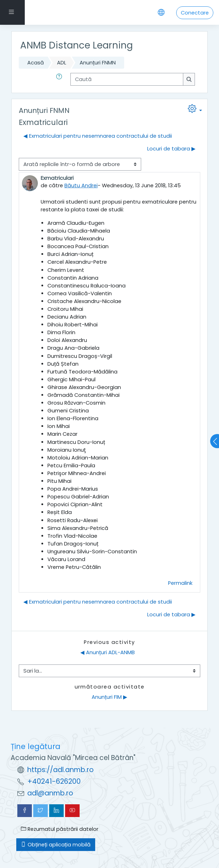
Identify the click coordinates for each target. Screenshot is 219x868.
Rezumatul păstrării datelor (60, 829)
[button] (60, 79)
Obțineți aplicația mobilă (56, 845)
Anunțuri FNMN (98, 63)
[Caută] (127, 79)
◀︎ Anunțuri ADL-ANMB (108, 652)
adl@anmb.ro (50, 793)
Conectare (195, 13)
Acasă (36, 63)
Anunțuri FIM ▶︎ (109, 697)
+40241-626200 (54, 781)
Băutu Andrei (81, 185)
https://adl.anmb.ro (60, 770)
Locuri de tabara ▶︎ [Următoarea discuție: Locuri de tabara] (171, 149)
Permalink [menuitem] (180, 583)
